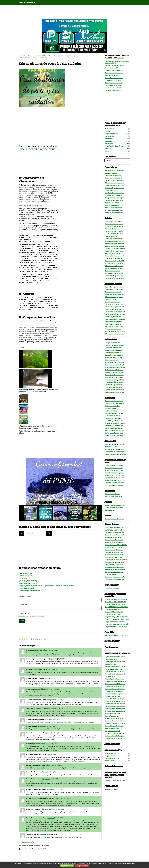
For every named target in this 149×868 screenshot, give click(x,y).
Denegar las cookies (82, 866)
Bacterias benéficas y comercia (114, 567)
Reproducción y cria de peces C (115, 473)
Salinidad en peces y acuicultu (114, 358)
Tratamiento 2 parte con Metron (115, 392)
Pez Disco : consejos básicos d (114, 485)
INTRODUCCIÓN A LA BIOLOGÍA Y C (117, 382)
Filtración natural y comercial (114, 263)
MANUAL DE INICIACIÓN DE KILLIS (116, 635)
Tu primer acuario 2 (111, 173)
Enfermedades (117, 136)
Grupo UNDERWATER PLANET (115, 609)
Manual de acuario (27, 2)
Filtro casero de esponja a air (114, 297)
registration (23, 578)
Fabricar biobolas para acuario (114, 327)
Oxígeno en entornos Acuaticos (114, 246)
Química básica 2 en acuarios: (114, 73)
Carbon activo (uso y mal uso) (114, 231)
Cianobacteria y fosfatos (112, 416)
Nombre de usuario (26, 597)
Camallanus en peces (111, 659)
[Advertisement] (74, 12)
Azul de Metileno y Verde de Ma (115, 367)
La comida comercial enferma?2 (115, 674)
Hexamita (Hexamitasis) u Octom (115, 662)
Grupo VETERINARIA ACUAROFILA (116, 627)
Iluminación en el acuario (113, 494)
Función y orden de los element (115, 294)
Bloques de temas (112, 524)
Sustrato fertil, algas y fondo (114, 557)
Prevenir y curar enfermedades (114, 66)
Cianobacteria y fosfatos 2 (113, 418)
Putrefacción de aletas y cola (114, 669)
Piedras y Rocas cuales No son (114, 251)
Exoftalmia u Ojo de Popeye (113, 738)
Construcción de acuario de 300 (115, 312)
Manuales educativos (113, 750)
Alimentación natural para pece (114, 444)
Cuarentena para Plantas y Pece (115, 403)
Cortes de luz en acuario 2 (113, 292)
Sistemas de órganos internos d (114, 385)
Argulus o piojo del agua (112, 696)
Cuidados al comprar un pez (113, 85)
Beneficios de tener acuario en (114, 193)
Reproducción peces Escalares (114, 478)
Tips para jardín (110, 510)
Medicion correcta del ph (113, 254)
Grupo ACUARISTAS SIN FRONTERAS (117, 619)
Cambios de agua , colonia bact (114, 180)
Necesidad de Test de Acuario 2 (115, 229)
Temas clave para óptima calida (114, 535)
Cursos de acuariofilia (112, 68)
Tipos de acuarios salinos (112, 205)
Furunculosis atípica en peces (114, 694)
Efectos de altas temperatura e (114, 380)
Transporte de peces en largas (114, 198)
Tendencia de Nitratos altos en (114, 375)
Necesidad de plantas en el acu (114, 188)
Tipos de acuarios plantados (113, 208)
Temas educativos (112, 744)
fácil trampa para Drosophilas (114, 449)
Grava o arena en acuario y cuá (114, 185)
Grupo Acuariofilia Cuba (112, 614)
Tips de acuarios (111, 647)
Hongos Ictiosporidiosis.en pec (114, 719)
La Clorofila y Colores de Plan (114, 421)
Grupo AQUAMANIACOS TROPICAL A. (117, 604)
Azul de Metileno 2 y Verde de (114, 370)
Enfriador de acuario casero (113, 90)
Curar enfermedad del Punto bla (115, 684)
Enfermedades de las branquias (114, 736)
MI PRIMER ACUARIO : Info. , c (115, 530)
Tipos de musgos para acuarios (114, 431)
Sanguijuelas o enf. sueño (113, 714)
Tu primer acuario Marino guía (114, 519)
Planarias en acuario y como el (114, 372)
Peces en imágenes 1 (111, 789)
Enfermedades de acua (117, 758)
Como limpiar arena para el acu (115, 304)
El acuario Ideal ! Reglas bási (114, 195)
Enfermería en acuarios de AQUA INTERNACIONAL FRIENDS (115, 775)
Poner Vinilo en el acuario (113, 88)
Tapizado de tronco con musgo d (115, 423)
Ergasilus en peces (111, 664)
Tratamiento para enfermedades (115, 577)
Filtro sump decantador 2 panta (114, 334)
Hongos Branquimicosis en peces (115, 723)
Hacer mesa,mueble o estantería (115, 319)
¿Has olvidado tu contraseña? (37, 616)
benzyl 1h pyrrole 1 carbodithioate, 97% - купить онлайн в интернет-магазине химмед (47, 586)
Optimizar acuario (110, 575)
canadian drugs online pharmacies (30, 591)
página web (47, 650)
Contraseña (24, 605)
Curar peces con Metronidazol (114, 390)
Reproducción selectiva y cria (114, 470)
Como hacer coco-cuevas (113, 302)
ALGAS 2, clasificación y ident (114, 433)
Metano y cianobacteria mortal (114, 555)
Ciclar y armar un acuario (113, 176)
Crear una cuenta (23, 616)
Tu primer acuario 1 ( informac (114, 171)
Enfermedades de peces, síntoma (115, 667)
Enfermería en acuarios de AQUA (115, 781)
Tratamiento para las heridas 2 (114, 365)
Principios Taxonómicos (112, 75)
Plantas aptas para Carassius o (114, 508)
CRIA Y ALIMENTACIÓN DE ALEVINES (37, 149)
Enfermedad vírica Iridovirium (114, 721)
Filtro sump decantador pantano (115, 331)
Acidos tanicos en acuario (113, 271)
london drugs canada (26, 573)
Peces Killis (109, 632)
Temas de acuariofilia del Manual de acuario (42, 56)
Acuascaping (117, 139)
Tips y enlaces (110, 156)
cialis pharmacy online (26, 576)
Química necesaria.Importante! (114, 572)
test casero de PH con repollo (114, 273)
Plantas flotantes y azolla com (114, 276)
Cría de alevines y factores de (114, 550)
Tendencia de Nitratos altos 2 (114, 377)
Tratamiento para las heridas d (114, 362)
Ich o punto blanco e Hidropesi (114, 547)
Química (117, 131)
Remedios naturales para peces (114, 562)
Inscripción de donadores (113, 588)
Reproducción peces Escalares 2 (115, 480)
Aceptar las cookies (67, 866)
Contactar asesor (111, 585)
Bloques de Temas (112, 641)
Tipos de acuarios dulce (112, 203)
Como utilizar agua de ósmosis (114, 278)
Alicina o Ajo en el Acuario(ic (114, 83)
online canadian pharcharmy (28, 583)
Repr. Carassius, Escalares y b (114, 565)
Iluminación (117, 141)
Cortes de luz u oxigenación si (114, 289)
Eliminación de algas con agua (114, 426)
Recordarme (24, 613)
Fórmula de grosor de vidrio (114, 317)
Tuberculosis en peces (112, 716)
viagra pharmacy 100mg (27, 588)
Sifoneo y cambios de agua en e (115, 183)
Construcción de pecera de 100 (114, 307)
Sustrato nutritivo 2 (111, 408)
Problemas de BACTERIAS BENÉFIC (116, 560)
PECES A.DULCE (111, 786)
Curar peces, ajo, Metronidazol (114, 579)
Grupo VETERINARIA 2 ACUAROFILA (116, 607)
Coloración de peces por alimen (115, 452)
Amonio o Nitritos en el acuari (114, 256)
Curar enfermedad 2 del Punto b (115, 672)
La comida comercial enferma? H (115, 711)
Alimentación (117, 144)
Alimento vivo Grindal (112, 447)
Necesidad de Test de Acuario (114, 226)
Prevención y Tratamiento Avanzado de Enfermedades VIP (117, 62)
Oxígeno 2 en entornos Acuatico (115, 249)
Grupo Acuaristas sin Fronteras (114, 622)
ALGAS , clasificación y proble (114, 428)
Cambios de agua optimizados (114, 200)
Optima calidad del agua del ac (114, 258)
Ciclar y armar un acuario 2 (113, 178)
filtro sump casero (110, 299)
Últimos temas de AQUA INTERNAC (116, 545)
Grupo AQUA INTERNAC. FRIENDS (116, 599)
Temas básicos (117, 129)
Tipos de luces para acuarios (114, 496)
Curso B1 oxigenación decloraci (114, 70)
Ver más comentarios (27, 842)
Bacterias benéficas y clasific (114, 239)
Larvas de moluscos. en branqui (114, 686)
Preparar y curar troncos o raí (114, 401)
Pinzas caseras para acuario (113, 329)
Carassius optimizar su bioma (114, 552)
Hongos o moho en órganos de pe (115, 681)
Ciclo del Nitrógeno (111, 236)
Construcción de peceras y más (114, 528)
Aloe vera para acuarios (112, 360)
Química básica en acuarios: (113, 221)
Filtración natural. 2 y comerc (114, 266)
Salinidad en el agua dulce (113, 537)
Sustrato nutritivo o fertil (113, 406)
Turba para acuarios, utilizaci (114, 268)
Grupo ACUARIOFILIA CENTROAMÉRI (117, 624)
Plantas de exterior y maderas (114, 436)
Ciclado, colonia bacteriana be (114, 234)
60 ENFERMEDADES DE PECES (117, 653)
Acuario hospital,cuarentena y (114, 387)
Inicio (24, 56)
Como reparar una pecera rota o (115, 314)
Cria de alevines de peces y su (114, 465)
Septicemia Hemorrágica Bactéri (115, 657)
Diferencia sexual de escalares (114, 483)
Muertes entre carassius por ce (114, 505)
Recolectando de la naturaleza (114, 542)
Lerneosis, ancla (110, 676)
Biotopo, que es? (110, 190)
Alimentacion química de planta (115, 413)
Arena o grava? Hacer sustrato (114, 540)
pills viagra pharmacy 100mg (28, 581)
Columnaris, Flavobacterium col (115, 733)
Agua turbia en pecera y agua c (114, 287)
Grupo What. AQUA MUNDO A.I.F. (115, 602)
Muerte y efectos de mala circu (114, 244)
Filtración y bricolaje (117, 134)
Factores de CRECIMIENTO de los (115, 454)
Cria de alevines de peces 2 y (114, 468)
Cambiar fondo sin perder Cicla (115, 261)
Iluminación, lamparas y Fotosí (114, 533)
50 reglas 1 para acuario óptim (114, 210)
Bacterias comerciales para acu (114, 241)
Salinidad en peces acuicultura (114, 78)
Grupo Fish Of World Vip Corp (114, 612)
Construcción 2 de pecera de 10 (115, 309)
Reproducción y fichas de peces (68, 56)
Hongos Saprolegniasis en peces (115, 679)
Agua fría (117, 149)
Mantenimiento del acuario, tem (115, 570)
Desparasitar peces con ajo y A (114, 80)
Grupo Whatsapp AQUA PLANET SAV (116, 617)
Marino (117, 151)
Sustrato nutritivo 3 (111, 411)
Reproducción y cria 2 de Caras (114, 475)
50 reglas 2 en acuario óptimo (114, 213)
